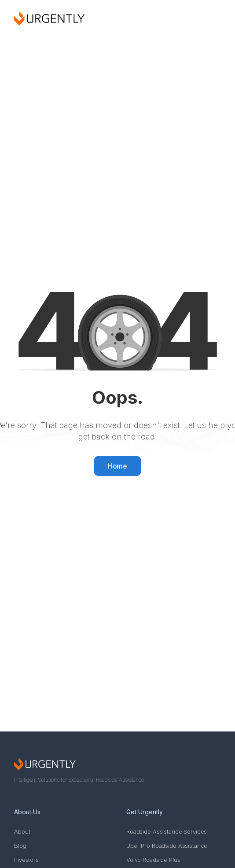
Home (118, 466)
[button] (211, 18)
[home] (49, 19)
